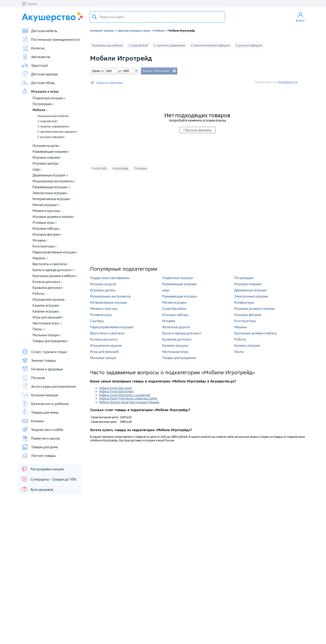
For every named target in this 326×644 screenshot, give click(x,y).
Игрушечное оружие (49, 299)
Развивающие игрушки (51, 187)
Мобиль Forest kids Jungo (115, 388)
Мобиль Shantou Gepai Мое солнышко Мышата (129, 402)
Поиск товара (94, 17)
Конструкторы (44, 246)
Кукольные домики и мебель (55, 276)
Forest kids (99, 168)
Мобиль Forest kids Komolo (116, 391)
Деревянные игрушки (50, 175)
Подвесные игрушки (49, 98)
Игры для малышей (48, 317)
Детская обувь (38, 83)
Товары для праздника (50, 341)
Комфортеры (244, 302)
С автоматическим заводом (58, 132)
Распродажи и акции (42, 469)
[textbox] (157, 17)
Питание (33, 378)
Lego (37, 169)
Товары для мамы (40, 412)
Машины (40, 258)
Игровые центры (46, 163)
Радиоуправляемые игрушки (55, 252)
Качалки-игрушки (46, 305)
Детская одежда (40, 74)
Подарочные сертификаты (110, 278)
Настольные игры (47, 323)
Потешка (140, 168)
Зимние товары (39, 360)
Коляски (33, 48)
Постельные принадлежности (51, 39)
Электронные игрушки (50, 193)
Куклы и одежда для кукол (54, 270)
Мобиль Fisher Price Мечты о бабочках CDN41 (128, 398)
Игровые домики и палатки (54, 217)
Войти (300, 17)
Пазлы (39, 329)
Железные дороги (176, 327)
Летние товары (39, 456)
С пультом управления (54, 126)
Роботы (39, 294)
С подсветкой (48, 121)
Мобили (40, 110)
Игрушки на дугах (47, 146)
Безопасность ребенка (45, 404)
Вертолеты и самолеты (50, 264)
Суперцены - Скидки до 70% (49, 479)
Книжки (33, 421)
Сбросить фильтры (107, 83)
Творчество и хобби (42, 430)
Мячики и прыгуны (47, 211)
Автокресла (36, 57)
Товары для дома (40, 447)
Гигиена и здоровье (42, 369)
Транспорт (35, 65)
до (119, 71)
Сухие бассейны (174, 309)
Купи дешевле (37, 489)
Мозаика (40, 240)
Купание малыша (40, 395)
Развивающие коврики (51, 151)
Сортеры (97, 321)
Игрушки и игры (40, 91)
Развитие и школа (41, 438)
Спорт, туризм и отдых (44, 352)
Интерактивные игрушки (52, 199)
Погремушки (43, 104)
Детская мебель (39, 31)
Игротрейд (120, 168)
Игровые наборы (47, 228)
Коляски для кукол (47, 282)
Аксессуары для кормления (49, 386)
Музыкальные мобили (54, 116)
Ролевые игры (45, 223)
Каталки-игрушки (46, 311)
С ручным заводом (52, 137)
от (102, 71)
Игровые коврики (47, 157)
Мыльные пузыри (47, 335)
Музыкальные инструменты (54, 181)
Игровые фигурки (47, 234)
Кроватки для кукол (48, 288)
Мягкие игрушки (46, 205)
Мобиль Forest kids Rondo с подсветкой (125, 395)
